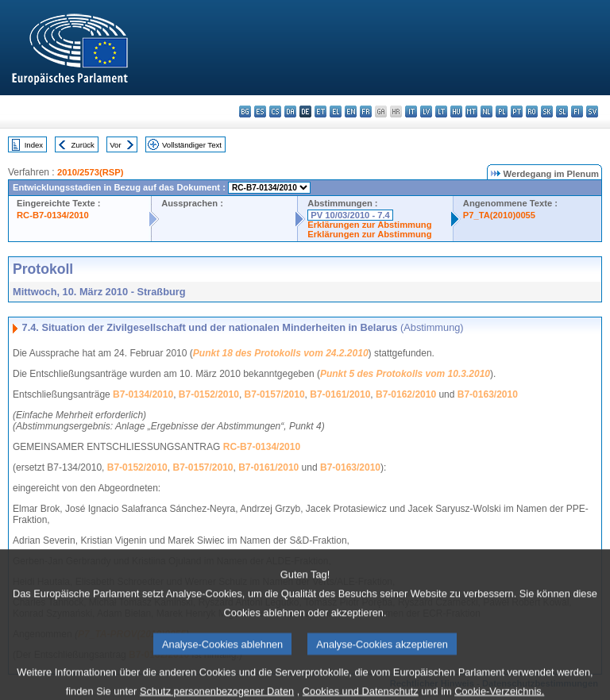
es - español (260, 112)
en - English (351, 112)
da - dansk (290, 112)
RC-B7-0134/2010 (53, 215)
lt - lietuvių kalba (441, 112)
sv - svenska (592, 112)
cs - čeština (275, 112)
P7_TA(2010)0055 (499, 215)
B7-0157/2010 (275, 394)
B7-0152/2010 (209, 394)
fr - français (366, 112)
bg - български (245, 112)
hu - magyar (456, 112)
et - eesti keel (320, 112)
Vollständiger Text (192, 145)
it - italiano (411, 112)
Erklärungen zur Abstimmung (369, 225)
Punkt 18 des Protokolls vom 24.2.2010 (281, 353)
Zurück (83, 145)
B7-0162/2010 (406, 394)
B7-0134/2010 (143, 394)
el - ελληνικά (336, 112)
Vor (115, 145)
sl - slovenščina (562, 112)
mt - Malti (471, 112)
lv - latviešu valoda (426, 112)
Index (34, 145)
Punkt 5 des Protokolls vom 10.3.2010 (405, 374)
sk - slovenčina (547, 112)
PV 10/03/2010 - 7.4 (350, 215)
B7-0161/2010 (340, 394)
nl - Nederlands (486, 112)
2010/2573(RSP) (90, 172)
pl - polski (502, 112)
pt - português (517, 112)
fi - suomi (577, 112)
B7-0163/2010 (488, 394)
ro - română (532, 112)
